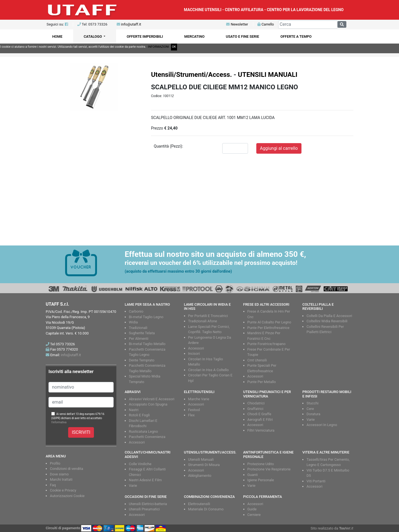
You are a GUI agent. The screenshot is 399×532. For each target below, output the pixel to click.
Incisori (194, 354)
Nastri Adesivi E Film (145, 480)
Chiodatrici (256, 403)
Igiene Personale (261, 480)
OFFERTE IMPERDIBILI (145, 36)
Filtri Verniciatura (261, 430)
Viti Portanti (316, 481)
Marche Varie (199, 399)
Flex (191, 415)
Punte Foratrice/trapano (267, 344)
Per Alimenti (139, 339)
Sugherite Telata (142, 333)
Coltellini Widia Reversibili (327, 321)
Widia (133, 322)
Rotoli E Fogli (139, 415)
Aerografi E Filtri (260, 420)
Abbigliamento (200, 476)
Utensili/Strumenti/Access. (191, 75)
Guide (252, 509)
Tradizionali (138, 328)
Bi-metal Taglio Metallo (147, 344)
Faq (53, 485)
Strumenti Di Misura (204, 465)
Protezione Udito (261, 464)
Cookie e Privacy (63, 490)
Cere (310, 409)
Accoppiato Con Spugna (148, 404)
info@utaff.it (131, 24)
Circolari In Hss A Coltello (209, 370)
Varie (311, 420)
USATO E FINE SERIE (242, 36)
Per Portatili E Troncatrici (208, 316)
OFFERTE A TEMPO (296, 36)
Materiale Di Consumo (206, 509)
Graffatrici (255, 409)
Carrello (266, 24)
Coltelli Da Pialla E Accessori (329, 316)
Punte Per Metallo (262, 382)
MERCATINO (194, 36)
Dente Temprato (142, 360)
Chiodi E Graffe (259, 414)
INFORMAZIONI (158, 47)
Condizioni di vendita (66, 469)
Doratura (313, 414)
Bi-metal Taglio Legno (146, 317)
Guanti (253, 475)
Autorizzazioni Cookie (67, 496)
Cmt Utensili (257, 360)
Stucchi (312, 403)
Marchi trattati (61, 479)
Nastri (134, 410)
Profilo (55, 463)
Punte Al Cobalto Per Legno (269, 322)
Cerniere (254, 515)
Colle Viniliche (140, 464)
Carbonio (136, 311)
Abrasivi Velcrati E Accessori (152, 399)
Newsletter (237, 24)
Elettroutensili (199, 504)
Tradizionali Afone (203, 321)
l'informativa (59, 422)
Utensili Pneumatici (144, 509)
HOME (57, 36)
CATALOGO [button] (93, 36)
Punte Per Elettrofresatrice (268, 328)
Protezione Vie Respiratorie (269, 469)
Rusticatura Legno (143, 431)
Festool (194, 410)
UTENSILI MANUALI (268, 75)
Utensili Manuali (201, 459)
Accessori (196, 348)
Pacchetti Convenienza (147, 437)
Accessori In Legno (322, 425)
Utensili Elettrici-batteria (148, 504)
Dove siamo (59, 474)
